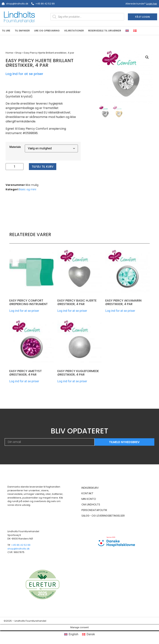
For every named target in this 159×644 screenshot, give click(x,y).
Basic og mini (28, 189)
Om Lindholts (91, 504)
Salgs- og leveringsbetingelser (103, 516)
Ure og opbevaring (47, 31)
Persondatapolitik (94, 510)
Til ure (6, 31)
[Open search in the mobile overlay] (87, 17)
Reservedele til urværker (105, 31)
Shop (18, 53)
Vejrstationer (74, 31)
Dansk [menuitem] (91, 634)
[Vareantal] (15, 167)
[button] (147, 57)
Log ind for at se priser (24, 74)
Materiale (15, 147)
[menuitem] (127, 31)
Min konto (89, 499)
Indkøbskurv (90, 488)
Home (9, 53)
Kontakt (87, 493)
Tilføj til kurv (43, 167)
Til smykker (22, 31)
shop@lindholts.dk (19, 549)
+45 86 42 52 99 (21, 545)
